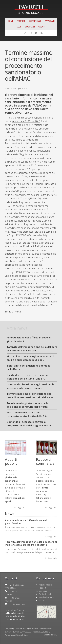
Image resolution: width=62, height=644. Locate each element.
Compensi (30, 27)
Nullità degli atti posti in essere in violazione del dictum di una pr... (27, 377)
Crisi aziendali (45, 594)
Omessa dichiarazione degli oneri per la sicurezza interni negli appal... (31, 386)
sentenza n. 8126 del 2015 (26, 121)
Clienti (42, 27)
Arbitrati (42, 601)
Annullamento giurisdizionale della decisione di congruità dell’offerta (28, 405)
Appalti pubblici (46, 585)
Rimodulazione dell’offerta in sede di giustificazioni (29, 339)
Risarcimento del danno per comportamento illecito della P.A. (27, 414)
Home (10, 21)
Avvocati (50, 21)
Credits (47, 635)
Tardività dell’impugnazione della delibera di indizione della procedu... (32, 349)
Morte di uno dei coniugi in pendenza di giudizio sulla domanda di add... (30, 358)
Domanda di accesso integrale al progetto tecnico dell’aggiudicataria (29, 424)
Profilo (21, 21)
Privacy (54, 635)
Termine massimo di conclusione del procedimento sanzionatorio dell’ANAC (30, 396)
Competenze (35, 21)
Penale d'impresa (47, 597)
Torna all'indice (13, 312)
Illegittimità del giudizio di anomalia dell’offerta (28, 367)
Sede (19, 27)
